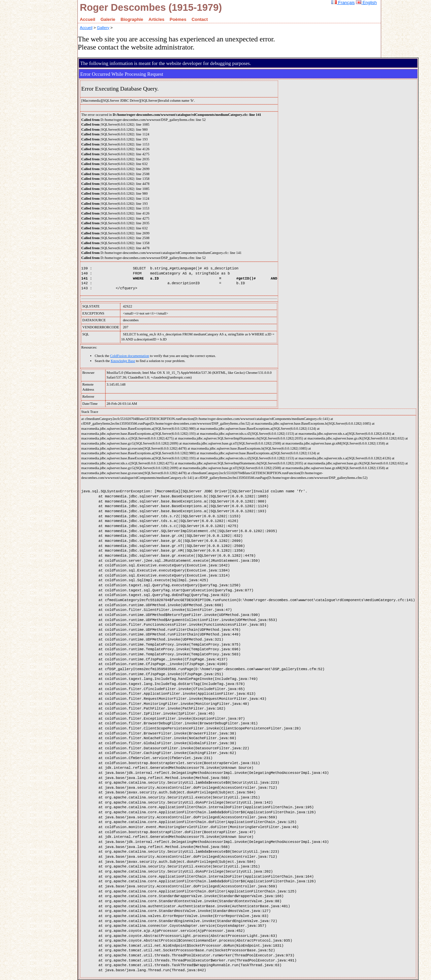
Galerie (108, 19)
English (366, 3)
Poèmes (178, 19)
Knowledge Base (123, 361)
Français (343, 3)
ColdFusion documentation (130, 356)
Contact (200, 19)
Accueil (88, 19)
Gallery (103, 27)
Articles (156, 19)
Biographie (132, 19)
